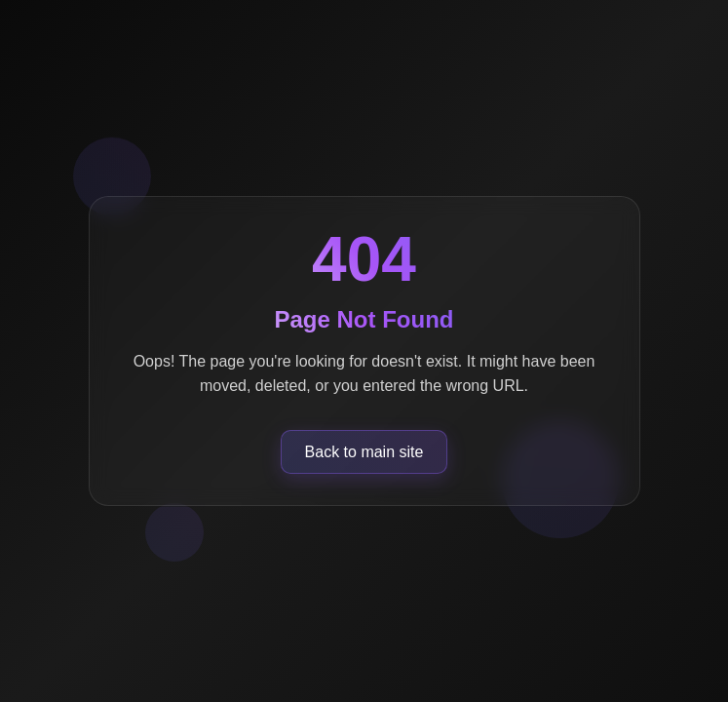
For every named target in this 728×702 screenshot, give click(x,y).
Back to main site (364, 452)
